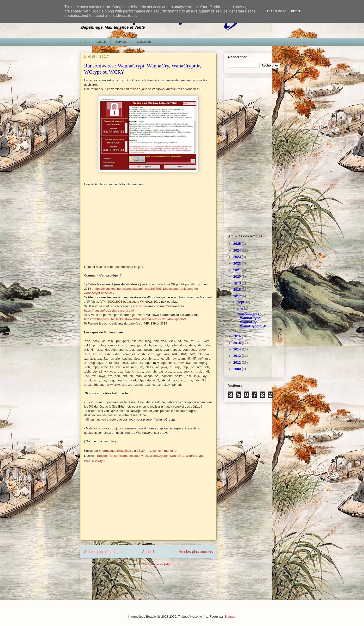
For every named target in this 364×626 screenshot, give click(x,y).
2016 (238, 336)
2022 (238, 263)
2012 (238, 362)
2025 (238, 244)
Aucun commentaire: (163, 451)
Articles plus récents (101, 552)
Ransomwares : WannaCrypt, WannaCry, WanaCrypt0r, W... (252, 320)
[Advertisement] (148, 503)
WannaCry (177, 456)
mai (241, 308)
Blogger (230, 617)
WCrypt (100, 461)
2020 (238, 277)
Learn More (277, 11)
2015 (238, 343)
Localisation (145, 42)
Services (121, 42)
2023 (238, 257)
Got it (296, 11)
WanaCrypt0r (159, 456)
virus (145, 456)
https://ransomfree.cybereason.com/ (109, 310)
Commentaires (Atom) (158, 564)
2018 (238, 289)
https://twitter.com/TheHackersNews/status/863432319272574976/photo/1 (135, 319)
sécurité (134, 456)
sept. (242, 302)
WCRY (89, 461)
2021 (238, 270)
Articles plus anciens (196, 552)
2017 (238, 296)
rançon (102, 456)
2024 (238, 250)
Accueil (101, 42)
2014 (238, 349)
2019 (238, 283)
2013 (238, 356)
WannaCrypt (194, 456)
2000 (238, 369)
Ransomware (118, 456)
